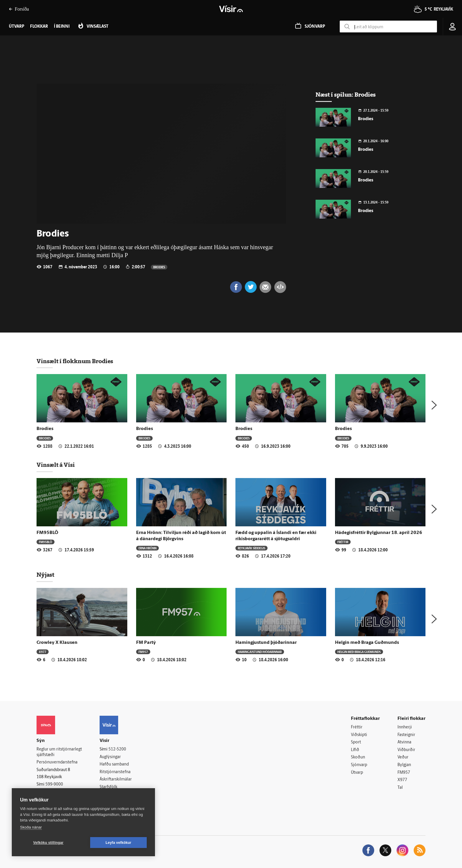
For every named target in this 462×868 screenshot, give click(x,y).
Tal (400, 788)
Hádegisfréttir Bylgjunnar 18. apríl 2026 (379, 533)
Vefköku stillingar (48, 843)
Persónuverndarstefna (57, 762)
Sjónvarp (359, 765)
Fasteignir (406, 735)
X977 (43, 652)
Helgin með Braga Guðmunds (367, 643)
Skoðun (358, 757)
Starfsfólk (108, 787)
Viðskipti (359, 735)
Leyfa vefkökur (118, 843)
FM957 (143, 652)
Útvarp (357, 773)
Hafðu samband (114, 764)
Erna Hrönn (147, 548)
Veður (403, 757)
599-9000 (54, 784)
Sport (356, 742)
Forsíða (19, 9)
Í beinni (62, 27)
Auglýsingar (110, 757)
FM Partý (146, 643)
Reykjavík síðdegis (251, 548)
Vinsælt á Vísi (56, 465)
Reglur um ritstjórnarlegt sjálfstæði (59, 752)
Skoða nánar (31, 827)
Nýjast (45, 575)
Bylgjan (404, 765)
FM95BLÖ (47, 533)
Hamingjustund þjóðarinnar (266, 643)
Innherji (405, 727)
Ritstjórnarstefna (115, 772)
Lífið (355, 750)
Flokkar (39, 27)
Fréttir (343, 542)
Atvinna (404, 742)
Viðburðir (406, 750)
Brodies (159, 267)
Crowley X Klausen (57, 643)
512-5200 (117, 749)
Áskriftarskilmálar (116, 779)
